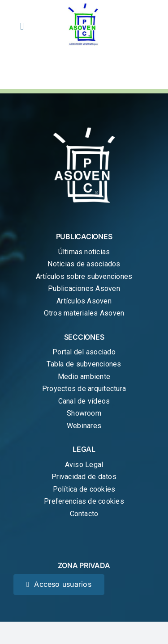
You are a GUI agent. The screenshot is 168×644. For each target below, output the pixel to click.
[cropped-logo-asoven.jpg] (84, 6)
